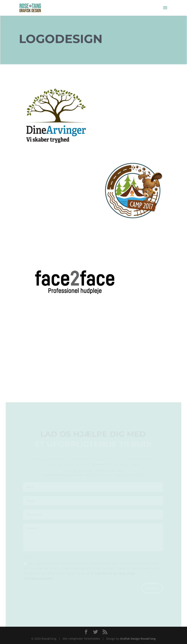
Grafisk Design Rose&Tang (138, 639)
